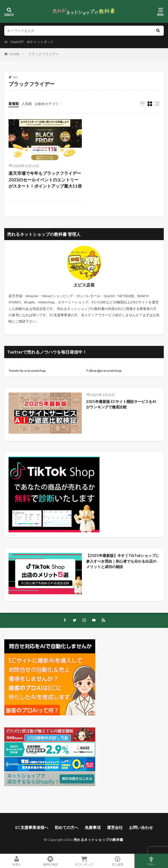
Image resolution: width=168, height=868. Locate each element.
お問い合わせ (141, 827)
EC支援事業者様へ (32, 827)
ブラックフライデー (43, 54)
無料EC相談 (50, 861)
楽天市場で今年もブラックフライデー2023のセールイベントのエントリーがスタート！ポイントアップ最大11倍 (45, 180)
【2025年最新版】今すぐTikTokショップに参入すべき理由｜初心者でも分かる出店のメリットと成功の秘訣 (123, 561)
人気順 (27, 104)
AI (6, 42)
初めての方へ (67, 827)
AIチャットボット (40, 42)
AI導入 (17, 861)
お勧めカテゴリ (47, 104)
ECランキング (84, 861)
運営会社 (115, 827)
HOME (14, 54)
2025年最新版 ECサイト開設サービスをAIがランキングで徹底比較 (121, 404)
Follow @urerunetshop (104, 371)
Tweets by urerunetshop (27, 371)
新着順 (14, 104)
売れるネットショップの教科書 (98, 840)
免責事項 (93, 827)
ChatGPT (17, 42)
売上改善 (118, 861)
